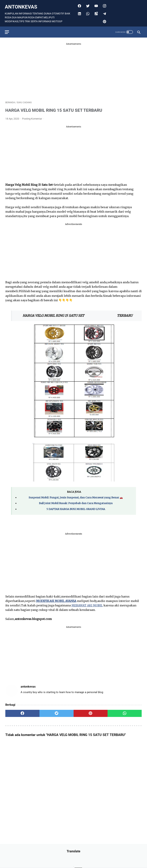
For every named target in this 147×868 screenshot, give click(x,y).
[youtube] (95, 4)
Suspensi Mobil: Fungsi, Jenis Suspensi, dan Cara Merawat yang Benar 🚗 (76, 496)
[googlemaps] (95, 12)
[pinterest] (104, 20)
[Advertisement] (73, 69)
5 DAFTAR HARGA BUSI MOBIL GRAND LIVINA (76, 507)
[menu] (7, 30)
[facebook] (79, 4)
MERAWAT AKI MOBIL (87, 604)
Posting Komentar (32, 117)
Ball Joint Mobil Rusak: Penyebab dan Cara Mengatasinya (76, 502)
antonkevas (22, 5)
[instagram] (104, 4)
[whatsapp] (87, 12)
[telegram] (104, 12)
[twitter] (87, 4)
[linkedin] (79, 12)
